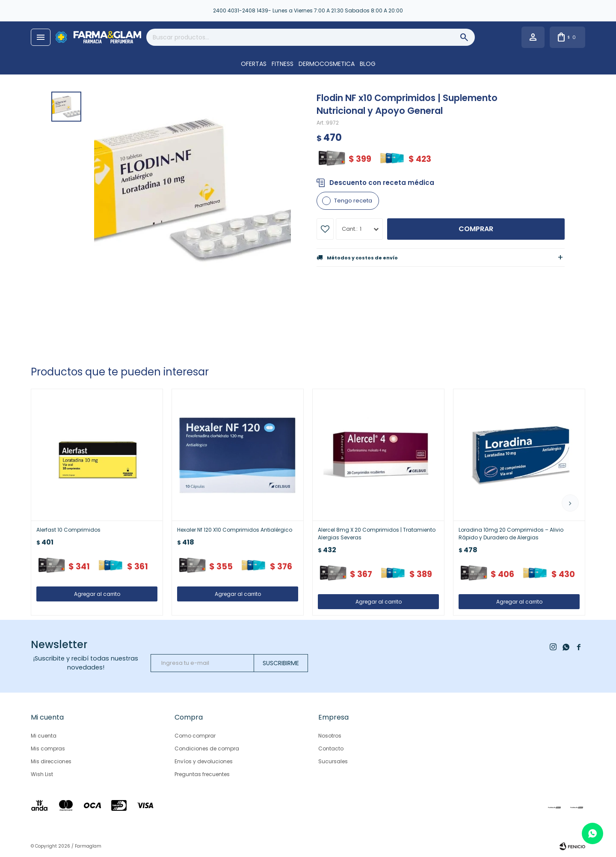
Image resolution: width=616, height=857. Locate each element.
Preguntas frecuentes (202, 774)
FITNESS (283, 64)
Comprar (476, 229)
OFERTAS (254, 64)
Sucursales (333, 761)
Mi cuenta (44, 736)
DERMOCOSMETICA (327, 64)
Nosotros (330, 736)
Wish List (42, 774)
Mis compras (48, 748)
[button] (570, 503)
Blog (368, 64)
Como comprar (195, 736)
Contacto (331, 748)
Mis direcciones (51, 761)
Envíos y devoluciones (204, 761)
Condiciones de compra (207, 748)
